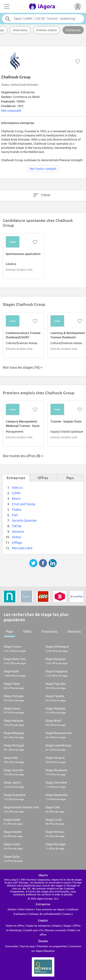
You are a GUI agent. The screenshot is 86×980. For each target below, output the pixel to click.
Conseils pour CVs (33, 930)
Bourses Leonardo (55, 930)
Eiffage (17, 543)
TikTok (17, 526)
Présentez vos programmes (52, 946)
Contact (67, 914)
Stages (67, 926)
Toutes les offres (15, 926)
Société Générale (24, 521)
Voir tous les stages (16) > (22, 367)
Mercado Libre (22, 548)
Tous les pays (27, 946)
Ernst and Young (24, 504)
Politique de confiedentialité (45, 914)
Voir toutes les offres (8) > (23, 456)
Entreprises (73, 30)
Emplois (57, 926)
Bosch (16, 499)
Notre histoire (26, 909)
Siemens (18, 532)
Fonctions (50, 631)
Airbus (17, 537)
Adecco (17, 488)
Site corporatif (11, 110)
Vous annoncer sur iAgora (50, 909)
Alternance (20, 30)
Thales (17, 510)
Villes (27, 631)
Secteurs (74, 631)
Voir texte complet (43, 169)
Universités (11, 946)
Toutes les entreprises (38, 926)
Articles (12, 909)
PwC (15, 515)
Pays (10, 631)
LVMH (16, 493)
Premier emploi (47, 30)
